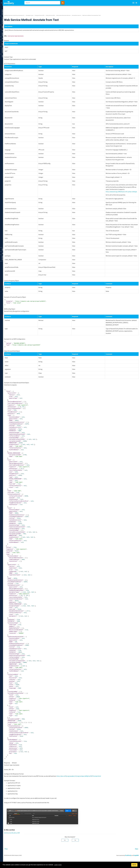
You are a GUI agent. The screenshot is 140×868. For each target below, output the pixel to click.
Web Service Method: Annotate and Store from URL (13, 64)
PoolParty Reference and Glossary (12, 133)
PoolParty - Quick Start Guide (12, 22)
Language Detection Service (15, 102)
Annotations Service (15, 52)
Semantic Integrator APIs (13, 117)
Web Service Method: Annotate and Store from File (15, 60)
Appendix (12, 130)
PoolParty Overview (12, 19)
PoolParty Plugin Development (13, 124)
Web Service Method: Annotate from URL (13, 93)
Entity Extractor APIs (13, 46)
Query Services (14, 110)
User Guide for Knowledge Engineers (12, 31)
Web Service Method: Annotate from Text (15, 69)
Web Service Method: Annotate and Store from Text (13, 55)
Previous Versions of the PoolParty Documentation (10, 15)
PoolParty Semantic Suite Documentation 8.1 (37, 9)
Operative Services (14, 112)
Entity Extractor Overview (13, 44)
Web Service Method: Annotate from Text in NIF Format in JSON (14, 86)
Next (137, 860)
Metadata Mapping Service (15, 105)
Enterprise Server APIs (13, 42)
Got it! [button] (134, 865)
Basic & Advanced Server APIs (13, 40)
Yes (77, 852)
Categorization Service (15, 96)
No (87, 852)
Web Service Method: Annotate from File (13, 90)
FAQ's (12, 25)
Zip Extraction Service (15, 108)
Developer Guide (12, 34)
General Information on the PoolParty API (13, 37)
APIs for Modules (13, 119)
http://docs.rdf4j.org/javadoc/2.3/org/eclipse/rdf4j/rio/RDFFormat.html (102, 788)
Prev (29, 860)
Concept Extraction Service (15, 99)
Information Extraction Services (14, 49)
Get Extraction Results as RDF (15, 73)
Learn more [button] (58, 865)
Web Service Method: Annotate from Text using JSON (13, 77)
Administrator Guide (12, 127)
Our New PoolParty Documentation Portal (10, 10)
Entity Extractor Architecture (13, 114)
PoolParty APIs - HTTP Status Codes (10, 121)
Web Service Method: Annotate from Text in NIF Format (14, 81)
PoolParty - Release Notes (12, 28)
